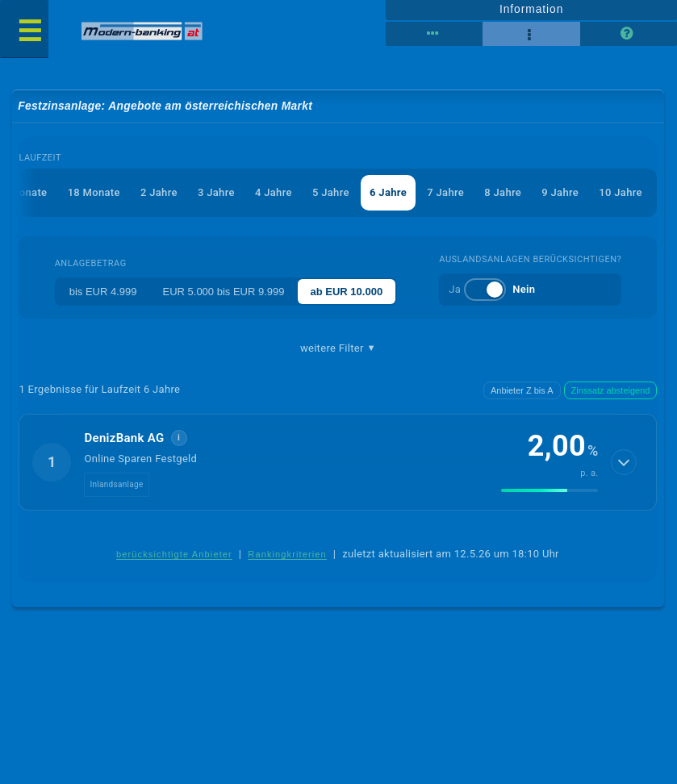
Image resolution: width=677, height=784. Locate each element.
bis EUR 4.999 (103, 292)
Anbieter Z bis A (522, 390)
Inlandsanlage (116, 484)
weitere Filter (338, 348)
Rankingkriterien (287, 554)
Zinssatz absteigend (611, 390)
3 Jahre (216, 192)
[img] (550, 490)
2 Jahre (159, 192)
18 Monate (94, 192)
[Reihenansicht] (434, 34)
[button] (338, 462)
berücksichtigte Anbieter (174, 554)
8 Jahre (503, 192)
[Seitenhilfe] (629, 34)
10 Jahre (620, 192)
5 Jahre (331, 192)
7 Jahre (445, 192)
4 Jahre (274, 192)
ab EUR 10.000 (347, 292)
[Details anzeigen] (624, 462)
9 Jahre (560, 192)
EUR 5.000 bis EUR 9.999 (223, 292)
